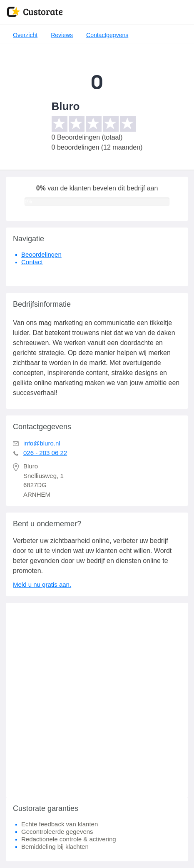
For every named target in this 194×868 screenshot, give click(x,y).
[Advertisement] (97, 700)
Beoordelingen (41, 254)
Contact (32, 262)
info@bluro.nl (42, 443)
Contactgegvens (107, 35)
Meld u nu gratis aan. (42, 584)
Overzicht (25, 35)
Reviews (62, 35)
